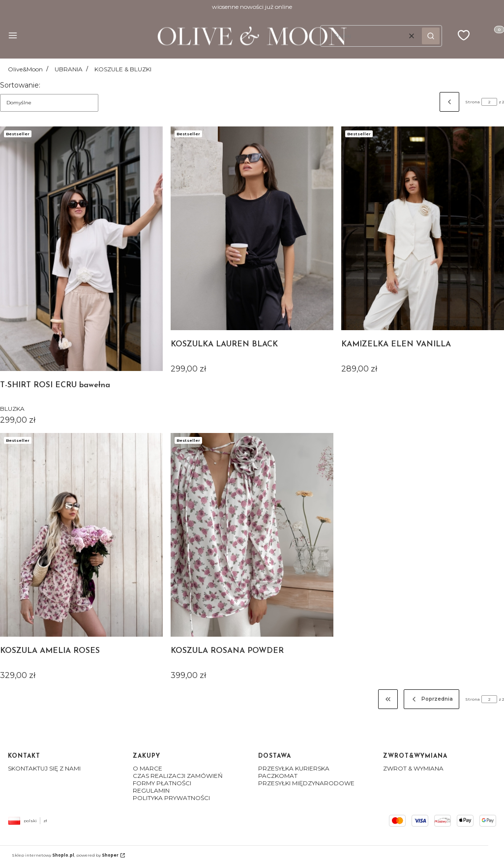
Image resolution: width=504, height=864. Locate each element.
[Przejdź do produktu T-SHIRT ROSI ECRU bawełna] (81, 249)
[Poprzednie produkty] (432, 699)
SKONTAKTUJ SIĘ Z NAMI (44, 768)
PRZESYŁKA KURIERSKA (294, 768)
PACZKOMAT (278, 776)
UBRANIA (69, 69)
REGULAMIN (151, 790)
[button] (13, 36)
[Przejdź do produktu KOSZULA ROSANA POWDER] (252, 535)
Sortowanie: (20, 85)
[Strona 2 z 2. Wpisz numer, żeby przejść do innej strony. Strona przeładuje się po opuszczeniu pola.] (489, 102)
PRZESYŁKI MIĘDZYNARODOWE (306, 783)
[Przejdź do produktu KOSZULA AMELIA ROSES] (81, 535)
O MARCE (148, 768)
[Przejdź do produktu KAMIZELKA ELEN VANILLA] (423, 228)
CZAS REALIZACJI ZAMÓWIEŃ (178, 776)
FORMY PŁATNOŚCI (162, 783)
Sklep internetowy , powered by (65, 855)
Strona (473, 102)
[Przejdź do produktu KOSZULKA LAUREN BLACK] (252, 228)
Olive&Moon (25, 69)
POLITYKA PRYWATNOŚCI (171, 798)
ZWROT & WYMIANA (413, 768)
